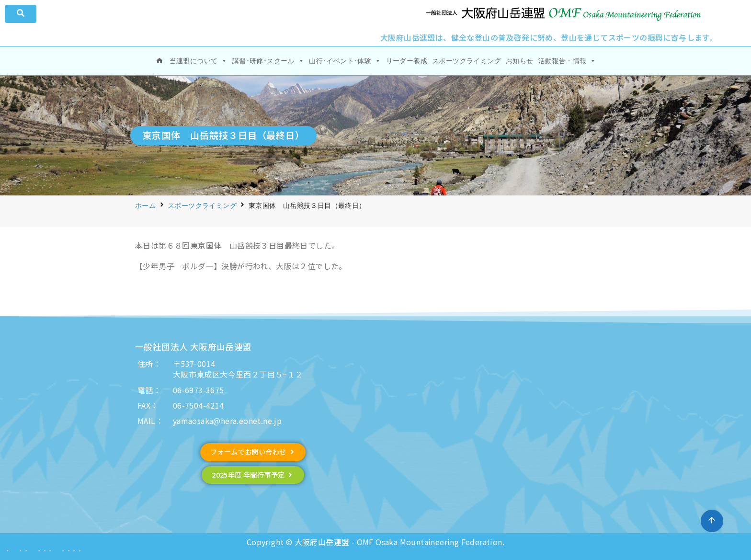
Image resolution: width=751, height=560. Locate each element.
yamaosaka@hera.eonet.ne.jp (227, 421)
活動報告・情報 (567, 61)
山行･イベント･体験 (345, 61)
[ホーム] (159, 61)
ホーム (145, 206)
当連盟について (199, 61)
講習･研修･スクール (268, 61)
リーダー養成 (407, 61)
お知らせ (520, 61)
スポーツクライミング (467, 61)
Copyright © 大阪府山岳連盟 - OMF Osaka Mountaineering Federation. (375, 542)
